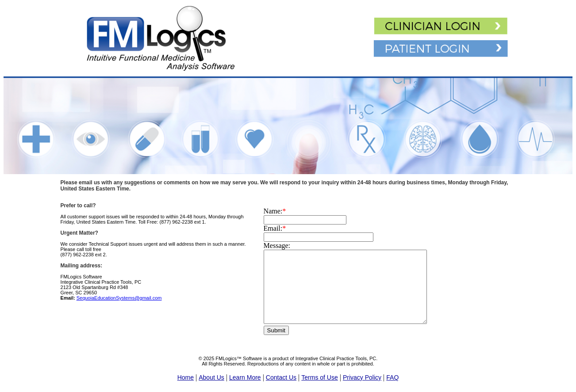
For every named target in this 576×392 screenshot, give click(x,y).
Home (186, 377)
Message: (277, 245)
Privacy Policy (362, 377)
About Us (211, 377)
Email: (275, 228)
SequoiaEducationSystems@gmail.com (119, 298)
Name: (275, 211)
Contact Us (281, 377)
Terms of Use (319, 377)
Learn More (245, 377)
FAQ (392, 377)
